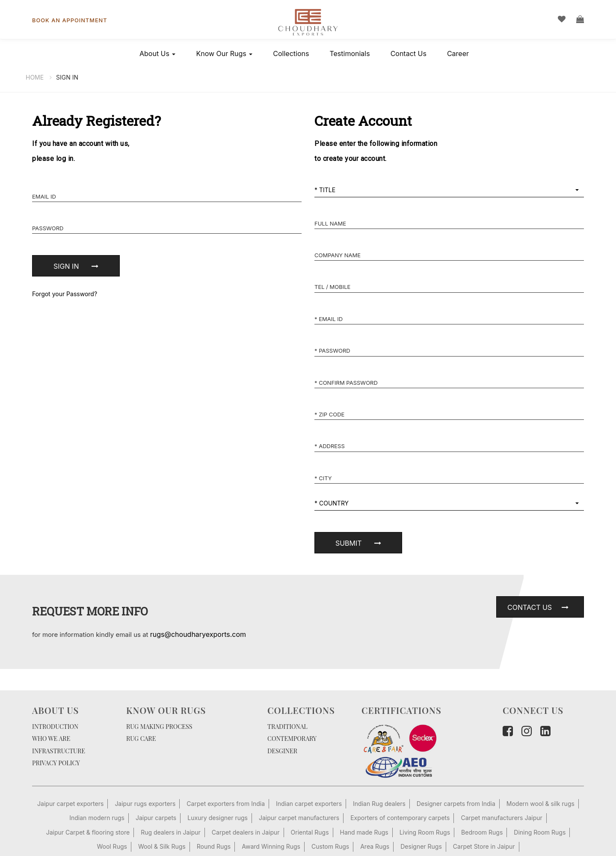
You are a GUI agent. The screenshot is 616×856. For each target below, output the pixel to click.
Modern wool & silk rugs (540, 804)
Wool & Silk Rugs (162, 846)
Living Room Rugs (425, 832)
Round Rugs (214, 846)
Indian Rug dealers (379, 804)
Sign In (67, 77)
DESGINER (282, 751)
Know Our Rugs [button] (224, 53)
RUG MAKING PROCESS (159, 726)
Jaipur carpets (156, 818)
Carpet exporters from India (226, 804)
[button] (449, 190)
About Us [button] (157, 53)
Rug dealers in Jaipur (171, 832)
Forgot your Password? (65, 294)
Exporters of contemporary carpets (400, 818)
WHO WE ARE (51, 738)
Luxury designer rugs (218, 818)
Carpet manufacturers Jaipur (501, 818)
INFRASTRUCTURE (59, 751)
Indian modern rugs (97, 818)
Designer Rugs (421, 846)
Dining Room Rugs (540, 832)
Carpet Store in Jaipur (484, 846)
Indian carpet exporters (309, 804)
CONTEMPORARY (292, 738)
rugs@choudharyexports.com (198, 634)
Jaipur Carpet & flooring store (88, 832)
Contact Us (409, 53)
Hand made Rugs (364, 832)
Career (458, 53)
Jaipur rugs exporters (145, 804)
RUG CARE (141, 738)
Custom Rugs (330, 846)
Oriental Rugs (310, 832)
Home (35, 77)
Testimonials (349, 53)
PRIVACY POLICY (56, 763)
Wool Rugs (112, 846)
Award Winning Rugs (271, 846)
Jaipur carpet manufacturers (299, 818)
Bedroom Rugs (482, 832)
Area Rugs (375, 846)
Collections (291, 53)
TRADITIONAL (287, 726)
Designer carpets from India (456, 804)
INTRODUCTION (55, 726)
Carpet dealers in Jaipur (246, 832)
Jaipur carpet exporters (70, 804)
